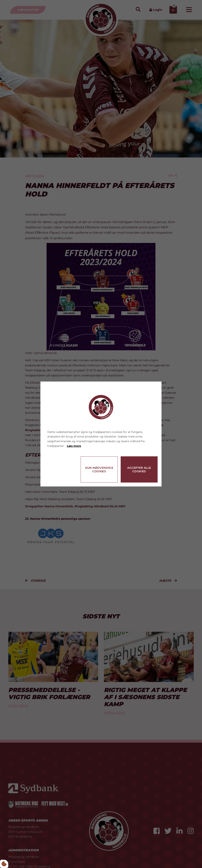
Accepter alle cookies (139, 470)
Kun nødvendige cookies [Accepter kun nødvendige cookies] (99, 470)
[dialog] (101, 434)
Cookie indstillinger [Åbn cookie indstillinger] (61, 478)
